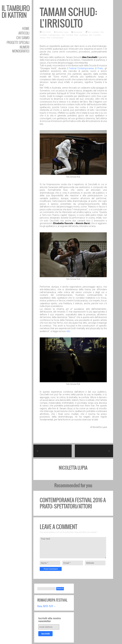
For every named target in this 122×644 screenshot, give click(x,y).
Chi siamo (23, 38)
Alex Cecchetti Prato (70, 35)
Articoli (24, 33)
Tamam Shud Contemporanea (51, 38)
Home (26, 28)
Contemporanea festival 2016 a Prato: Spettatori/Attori (73, 503)
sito (68, 331)
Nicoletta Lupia (62, 32)
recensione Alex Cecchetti (90, 35)
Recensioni (78, 32)
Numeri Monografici (21, 49)
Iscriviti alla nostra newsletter (49, 620)
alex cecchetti (93, 32)
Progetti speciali (18, 42)
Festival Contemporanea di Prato (86, 68)
